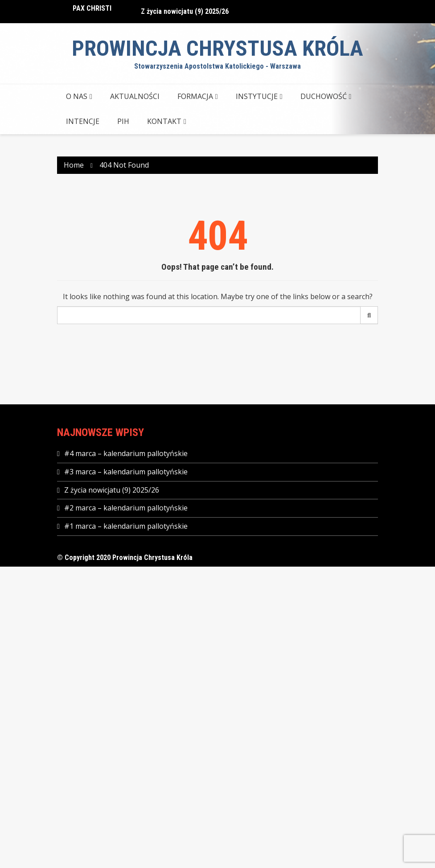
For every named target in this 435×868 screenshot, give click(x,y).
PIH (123, 121)
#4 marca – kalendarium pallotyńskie (126, 453)
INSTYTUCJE (257, 96)
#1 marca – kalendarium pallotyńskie (126, 526)
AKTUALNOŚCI (135, 96)
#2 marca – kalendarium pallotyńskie (126, 508)
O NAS (77, 96)
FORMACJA (195, 96)
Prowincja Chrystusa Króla (217, 48)
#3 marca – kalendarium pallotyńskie (126, 472)
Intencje (83, 121)
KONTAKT (164, 121)
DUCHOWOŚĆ (324, 96)
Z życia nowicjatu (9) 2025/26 (185, 11)
